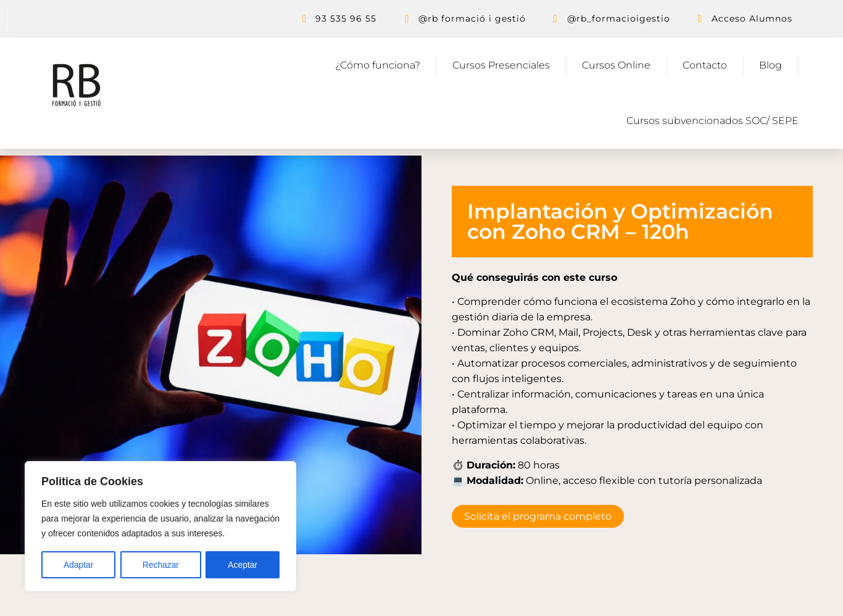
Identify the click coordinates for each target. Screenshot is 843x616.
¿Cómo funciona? (378, 65)
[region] (160, 527)
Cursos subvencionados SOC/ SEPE (712, 121)
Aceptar (243, 565)
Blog (770, 65)
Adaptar (78, 565)
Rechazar (160, 565)
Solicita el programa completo (538, 516)
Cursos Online (616, 65)
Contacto (705, 65)
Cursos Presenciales (501, 65)
